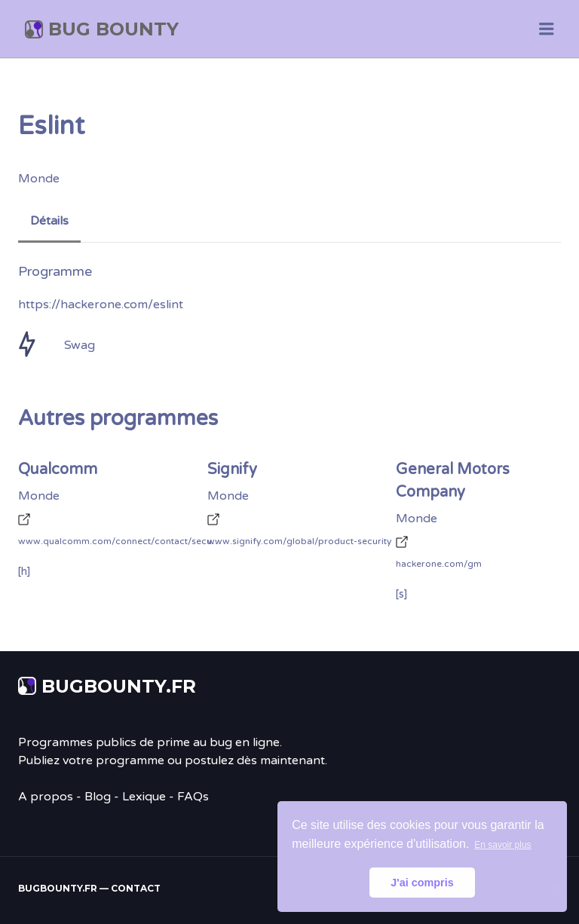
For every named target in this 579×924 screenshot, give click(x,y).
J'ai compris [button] (422, 883)
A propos (46, 797)
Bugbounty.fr (119, 686)
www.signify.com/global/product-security (299, 541)
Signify (232, 470)
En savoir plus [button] (502, 845)
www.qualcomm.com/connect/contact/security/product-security (120, 541)
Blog (98, 797)
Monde (39, 179)
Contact (136, 888)
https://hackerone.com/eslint (101, 304)
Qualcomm (58, 470)
